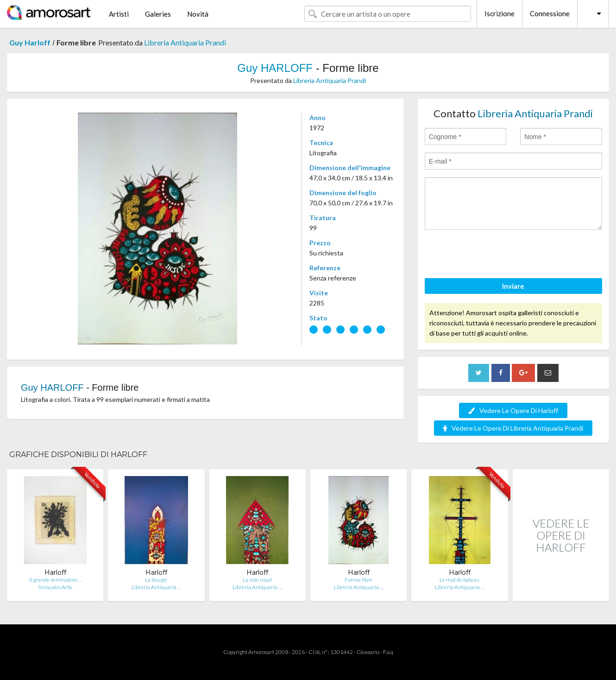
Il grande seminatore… (55, 580)
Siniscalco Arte (55, 587)
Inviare (513, 286)
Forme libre (358, 580)
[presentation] (495, 255)
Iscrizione (500, 13)
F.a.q (388, 652)
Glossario (368, 652)
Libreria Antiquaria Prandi (185, 42)
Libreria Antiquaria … (156, 587)
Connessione (550, 13)
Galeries (158, 14)
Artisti (119, 14)
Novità (198, 14)
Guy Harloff (30, 42)
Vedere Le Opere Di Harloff (513, 410)
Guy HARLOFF (275, 68)
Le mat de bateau (459, 580)
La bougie (156, 580)
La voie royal (257, 580)
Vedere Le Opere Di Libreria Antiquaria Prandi (513, 428)
